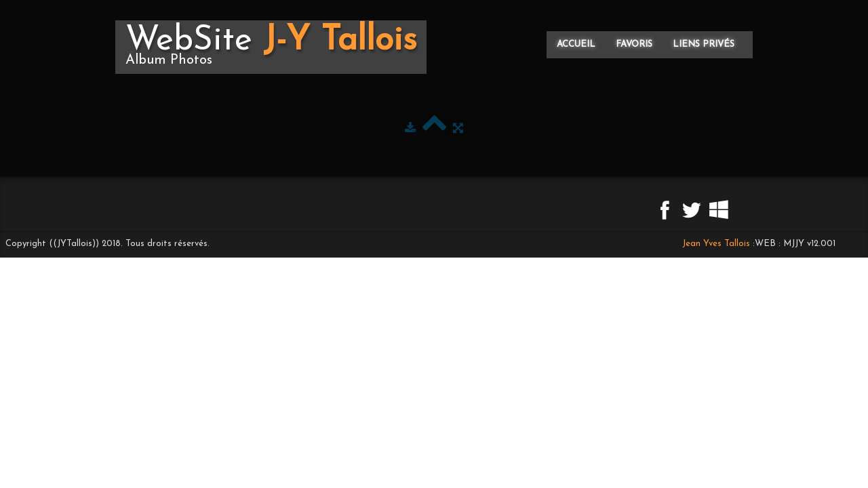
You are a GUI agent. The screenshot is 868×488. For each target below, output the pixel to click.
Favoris (634, 44)
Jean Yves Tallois (716, 244)
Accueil (576, 44)
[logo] (271, 47)
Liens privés (704, 44)
